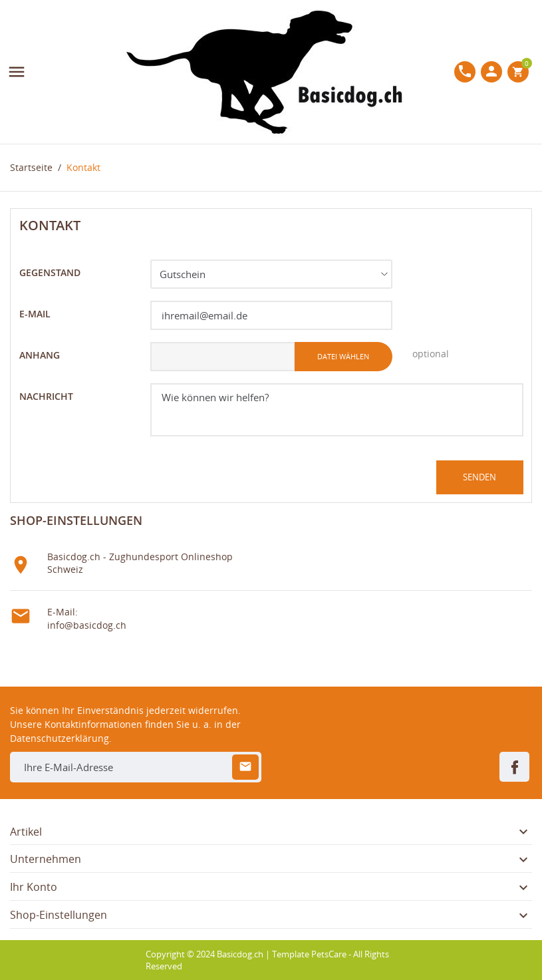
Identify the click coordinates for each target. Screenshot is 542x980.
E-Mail (35, 314)
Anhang (40, 355)
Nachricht (46, 396)
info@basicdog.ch (87, 625)
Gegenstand (50, 272)
